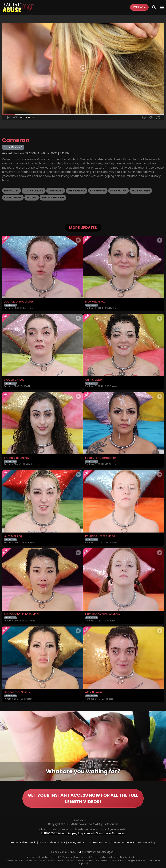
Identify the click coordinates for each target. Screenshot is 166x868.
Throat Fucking (53, 198)
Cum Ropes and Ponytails (102, 614)
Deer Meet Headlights (19, 302)
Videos (24, 843)
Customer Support (97, 843)
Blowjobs (11, 191)
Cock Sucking (34, 191)
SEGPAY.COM (73, 852)
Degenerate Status (17, 692)
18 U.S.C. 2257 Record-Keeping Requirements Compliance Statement (83, 833)
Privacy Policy (76, 843)
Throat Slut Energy (17, 458)
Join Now (139, 7)
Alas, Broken (93, 692)
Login (33, 843)
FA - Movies (98, 191)
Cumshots (56, 191)
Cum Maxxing (13, 536)
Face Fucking (141, 191)
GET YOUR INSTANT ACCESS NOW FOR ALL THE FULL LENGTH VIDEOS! (83, 799)
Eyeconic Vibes (14, 380)
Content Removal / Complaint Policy (133, 843)
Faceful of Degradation (101, 458)
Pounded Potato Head (100, 536)
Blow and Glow (95, 302)
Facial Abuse (13, 198)
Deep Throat (77, 191)
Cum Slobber (94, 380)
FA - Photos (118, 191)
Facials (32, 198)
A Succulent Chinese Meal (21, 614)
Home (14, 843)
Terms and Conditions (52, 843)
